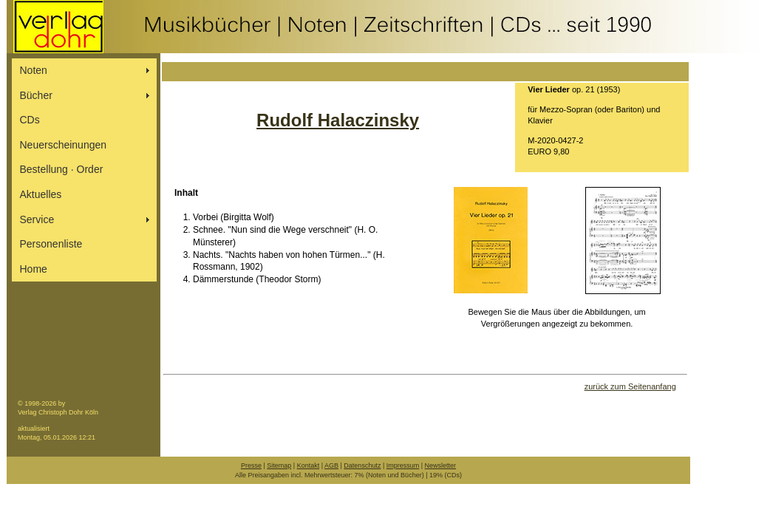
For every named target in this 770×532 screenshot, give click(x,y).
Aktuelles (41, 194)
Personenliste (51, 244)
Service (37, 219)
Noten (34, 70)
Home (34, 269)
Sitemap (279, 465)
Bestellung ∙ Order (62, 169)
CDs (30, 120)
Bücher (36, 95)
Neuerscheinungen (64, 145)
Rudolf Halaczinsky (338, 120)
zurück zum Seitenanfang (630, 386)
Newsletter (441, 465)
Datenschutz (362, 465)
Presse (251, 465)
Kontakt (309, 465)
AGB (331, 465)
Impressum (403, 465)
